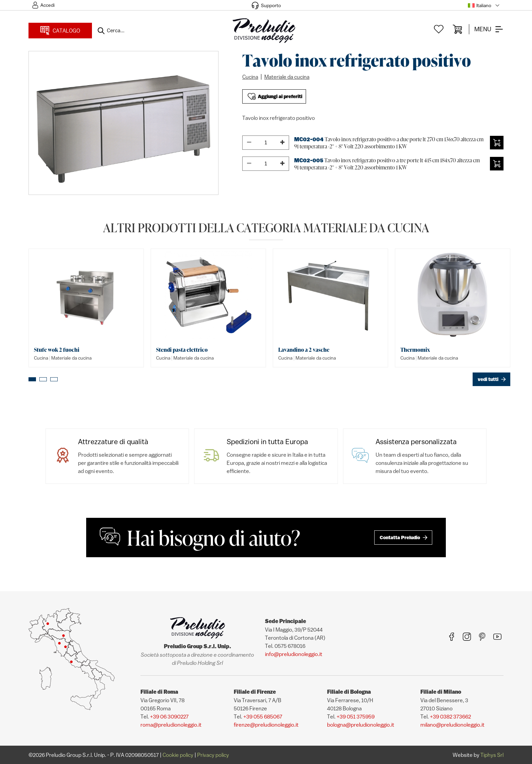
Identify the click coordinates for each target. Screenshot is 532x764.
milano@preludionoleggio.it (452, 725)
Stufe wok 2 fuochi (57, 350)
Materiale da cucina (287, 77)
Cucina (250, 77)
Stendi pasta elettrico (182, 350)
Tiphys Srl (492, 755)
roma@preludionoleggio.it (171, 725)
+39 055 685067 (263, 716)
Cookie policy (178, 755)
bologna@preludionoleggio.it (361, 725)
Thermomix (415, 350)
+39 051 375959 (356, 716)
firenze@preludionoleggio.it (266, 725)
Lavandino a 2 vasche (304, 350)
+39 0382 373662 (450, 716)
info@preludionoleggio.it (294, 654)
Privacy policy (213, 755)
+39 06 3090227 (169, 716)
